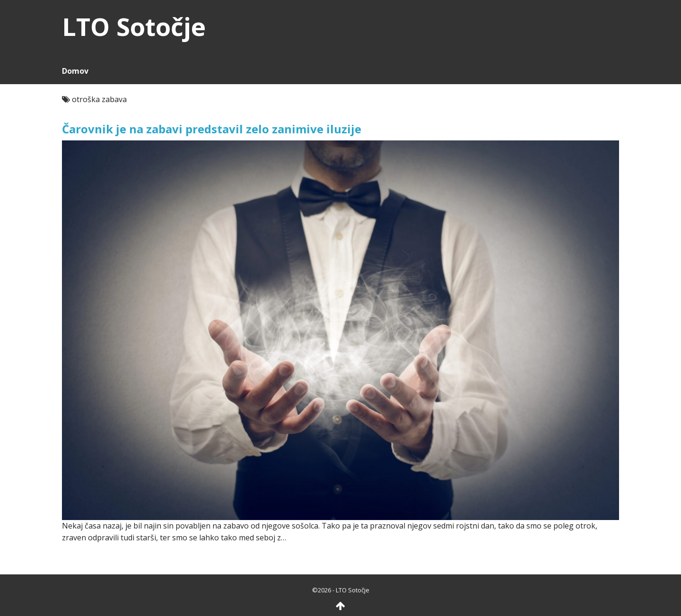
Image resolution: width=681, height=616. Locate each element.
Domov (75, 71)
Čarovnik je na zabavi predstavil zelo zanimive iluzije (212, 129)
